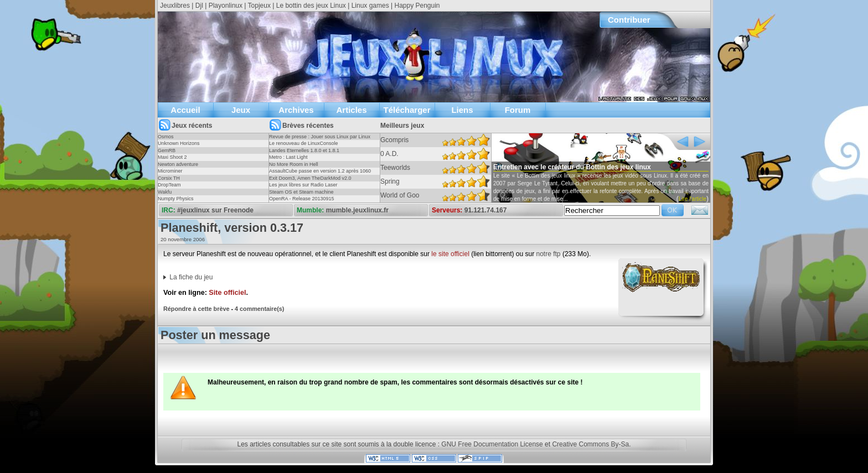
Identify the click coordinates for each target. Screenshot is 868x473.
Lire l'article (693, 199)
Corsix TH (169, 178)
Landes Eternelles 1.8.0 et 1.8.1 (304, 150)
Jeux (241, 110)
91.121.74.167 (486, 210)
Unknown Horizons (179, 143)
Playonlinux (226, 6)
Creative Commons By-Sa (590, 444)
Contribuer (629, 20)
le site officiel (450, 254)
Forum (518, 110)
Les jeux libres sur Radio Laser (303, 185)
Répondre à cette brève (196, 309)
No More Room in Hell (294, 164)
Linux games (370, 6)
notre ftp (549, 254)
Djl (199, 6)
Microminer (170, 171)
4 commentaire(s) (259, 309)
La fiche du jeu (191, 277)
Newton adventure (178, 164)
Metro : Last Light (288, 157)
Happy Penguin (417, 6)
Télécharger (407, 110)
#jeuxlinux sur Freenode (215, 210)
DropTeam (169, 185)
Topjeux (259, 6)
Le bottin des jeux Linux (311, 6)
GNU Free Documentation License (492, 444)
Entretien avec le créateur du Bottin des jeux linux (572, 167)
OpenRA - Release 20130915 (302, 199)
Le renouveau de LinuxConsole (304, 143)
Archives (296, 110)
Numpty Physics (176, 199)
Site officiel (227, 293)
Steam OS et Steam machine (301, 192)
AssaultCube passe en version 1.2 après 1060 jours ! (320, 174)
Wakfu (165, 192)
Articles (351, 110)
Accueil (185, 110)
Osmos (166, 137)
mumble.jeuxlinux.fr (357, 210)
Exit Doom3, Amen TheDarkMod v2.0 (310, 178)
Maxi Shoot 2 (172, 157)
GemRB (167, 150)
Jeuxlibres (175, 6)
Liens (462, 110)
